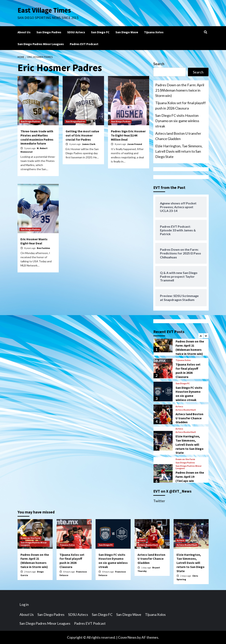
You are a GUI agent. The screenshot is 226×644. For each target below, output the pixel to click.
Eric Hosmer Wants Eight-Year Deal (34, 241)
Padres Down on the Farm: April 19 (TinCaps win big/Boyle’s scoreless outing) (190, 481)
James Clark (89, 144)
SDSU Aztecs (76, 32)
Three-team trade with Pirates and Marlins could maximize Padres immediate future (37, 137)
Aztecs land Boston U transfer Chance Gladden (178, 136)
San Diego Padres (49, 32)
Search (159, 64)
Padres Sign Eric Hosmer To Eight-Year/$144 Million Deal (128, 135)
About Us (24, 32)
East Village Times (44, 10)
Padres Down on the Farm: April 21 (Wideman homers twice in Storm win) (180, 90)
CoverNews (127, 637)
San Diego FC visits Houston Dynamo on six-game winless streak (177, 121)
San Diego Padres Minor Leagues (41, 44)
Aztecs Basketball (186, 410)
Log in (24, 604)
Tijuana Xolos (154, 32)
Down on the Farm (185, 459)
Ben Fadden (43, 248)
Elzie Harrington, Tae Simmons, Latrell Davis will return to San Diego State (179, 151)
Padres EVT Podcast (84, 44)
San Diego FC (100, 32)
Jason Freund (135, 144)
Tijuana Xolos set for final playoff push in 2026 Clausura (180, 105)
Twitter (159, 501)
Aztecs (179, 406)
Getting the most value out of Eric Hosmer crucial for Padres (82, 135)
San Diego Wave (127, 32)
